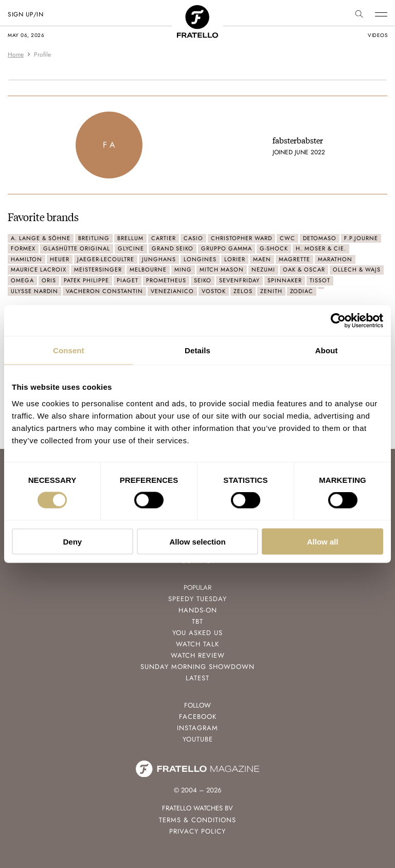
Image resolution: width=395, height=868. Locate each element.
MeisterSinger (98, 269)
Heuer (60, 259)
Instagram (197, 728)
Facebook (198, 717)
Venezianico (172, 291)
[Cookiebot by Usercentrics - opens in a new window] (338, 321)
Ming (183, 269)
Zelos (243, 291)
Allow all (323, 541)
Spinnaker (285, 280)
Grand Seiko (173, 248)
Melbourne (148, 269)
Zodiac (302, 291)
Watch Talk (197, 644)
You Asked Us (197, 633)
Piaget (128, 280)
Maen (262, 259)
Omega (22, 280)
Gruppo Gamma (227, 248)
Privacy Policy (197, 831)
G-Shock (274, 248)
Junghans (159, 259)
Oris (49, 280)
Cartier (164, 238)
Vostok (214, 291)
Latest (197, 678)
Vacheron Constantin (104, 291)
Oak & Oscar (304, 269)
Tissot (320, 280)
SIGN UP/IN (25, 14)
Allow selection (197, 541)
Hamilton (26, 259)
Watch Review (198, 655)
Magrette (294, 259)
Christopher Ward (241, 238)
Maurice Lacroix (39, 269)
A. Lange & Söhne (41, 238)
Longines (200, 259)
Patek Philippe (86, 280)
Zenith (271, 291)
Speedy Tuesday (197, 599)
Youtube (198, 739)
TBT (197, 621)
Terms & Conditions (197, 820)
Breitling (94, 238)
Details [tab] (197, 350)
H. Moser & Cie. (321, 248)
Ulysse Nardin (34, 291)
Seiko (203, 280)
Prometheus (166, 280)
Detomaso (320, 238)
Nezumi (263, 269)
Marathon (335, 259)
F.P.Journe (361, 238)
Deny (72, 541)
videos (378, 35)
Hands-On (198, 610)
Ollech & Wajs (357, 269)
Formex (23, 248)
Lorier (235, 259)
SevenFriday (239, 280)
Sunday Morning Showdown (197, 667)
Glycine (131, 248)
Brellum (130, 238)
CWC (288, 238)
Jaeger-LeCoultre (106, 259)
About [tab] (327, 350)
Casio (193, 238)
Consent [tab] (69, 350)
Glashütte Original (77, 248)
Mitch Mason (222, 269)
